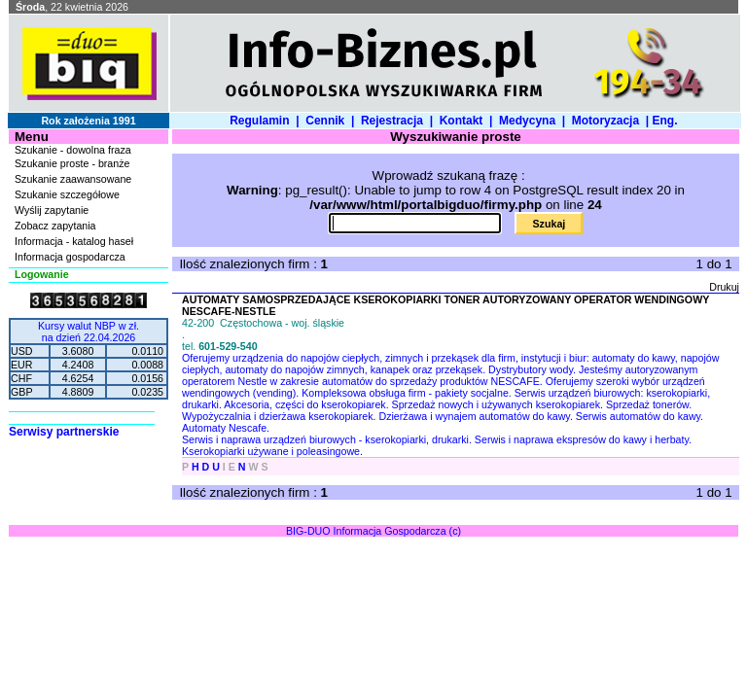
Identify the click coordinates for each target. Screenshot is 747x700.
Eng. (668, 121)
